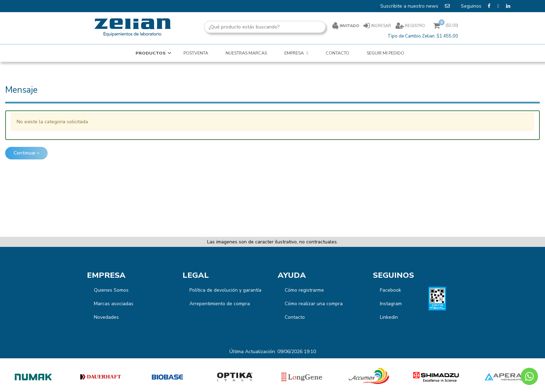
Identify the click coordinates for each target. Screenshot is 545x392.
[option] (34, 377)
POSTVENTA (196, 53)
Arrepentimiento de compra (220, 304)
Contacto (295, 317)
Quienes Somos (111, 290)
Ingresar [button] (381, 26)
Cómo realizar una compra (314, 304)
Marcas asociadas (114, 304)
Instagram (391, 304)
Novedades (106, 317)
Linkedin (389, 317)
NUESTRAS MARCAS (246, 53)
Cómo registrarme (304, 290)
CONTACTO (337, 53)
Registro (414, 26)
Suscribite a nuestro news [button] (416, 6)
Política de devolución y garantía (225, 290)
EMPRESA (295, 53)
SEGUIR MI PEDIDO (385, 53)
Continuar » (26, 153)
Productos (151, 53)
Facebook (391, 290)
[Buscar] (335, 27)
